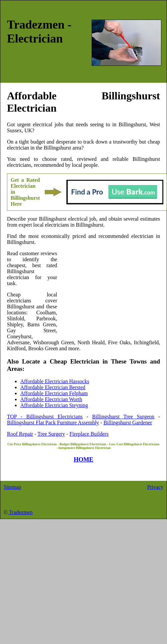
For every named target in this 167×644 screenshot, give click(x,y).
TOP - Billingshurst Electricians (45, 417)
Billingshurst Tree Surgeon (124, 417)
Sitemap (12, 487)
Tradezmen (20, 512)
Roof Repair (20, 434)
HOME (83, 459)
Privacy (155, 487)
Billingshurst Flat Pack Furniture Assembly (53, 423)
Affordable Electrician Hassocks (55, 381)
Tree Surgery (51, 434)
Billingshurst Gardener (128, 423)
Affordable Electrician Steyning (54, 405)
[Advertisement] (109, 294)
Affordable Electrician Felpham (54, 393)
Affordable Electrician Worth (51, 399)
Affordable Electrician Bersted (53, 387)
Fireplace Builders (89, 434)
